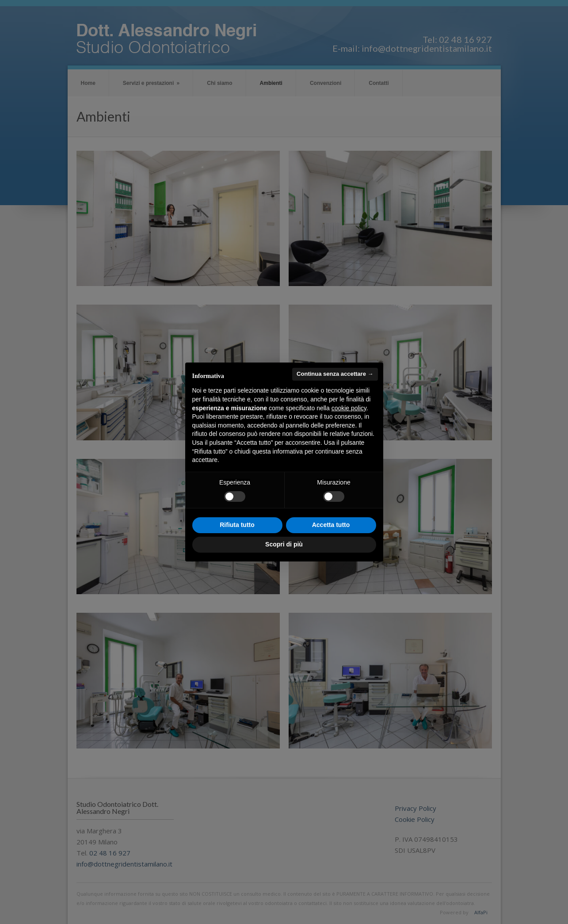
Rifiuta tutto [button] (237, 525)
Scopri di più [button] (284, 544)
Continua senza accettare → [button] (335, 374)
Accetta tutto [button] (331, 525)
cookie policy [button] (349, 408)
